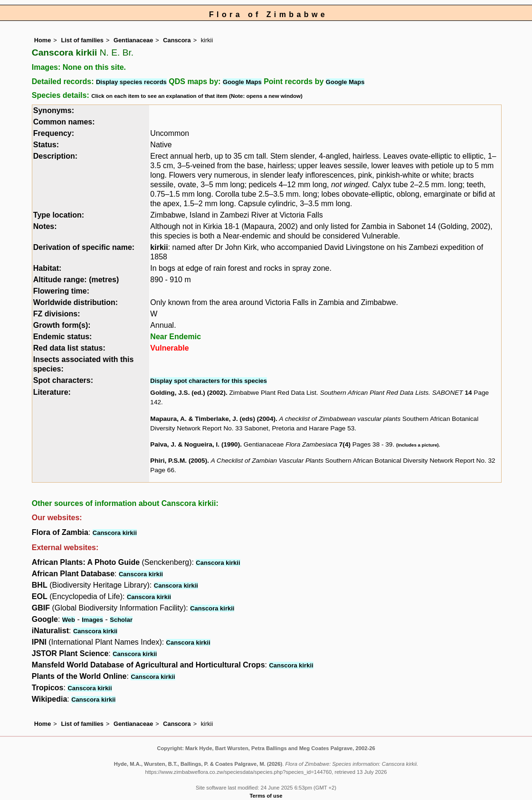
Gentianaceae (133, 40)
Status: (46, 145)
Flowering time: (61, 291)
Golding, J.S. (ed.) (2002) (188, 393)
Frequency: (54, 133)
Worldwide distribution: (76, 302)
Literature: (52, 392)
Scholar (121, 620)
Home (43, 40)
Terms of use (266, 796)
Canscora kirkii (115, 533)
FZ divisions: (57, 314)
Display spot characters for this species (209, 381)
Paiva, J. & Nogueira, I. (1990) (195, 444)
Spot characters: (63, 380)
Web (69, 620)
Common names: (64, 122)
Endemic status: (63, 337)
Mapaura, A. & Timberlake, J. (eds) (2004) (213, 419)
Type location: (59, 215)
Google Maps (242, 82)
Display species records (131, 82)
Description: (55, 156)
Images (92, 620)
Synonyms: (54, 110)
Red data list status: (69, 348)
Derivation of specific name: (84, 247)
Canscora (177, 40)
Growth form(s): (62, 325)
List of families (82, 40)
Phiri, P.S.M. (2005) (179, 461)
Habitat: (47, 268)
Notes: (45, 226)
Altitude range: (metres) (76, 280)
